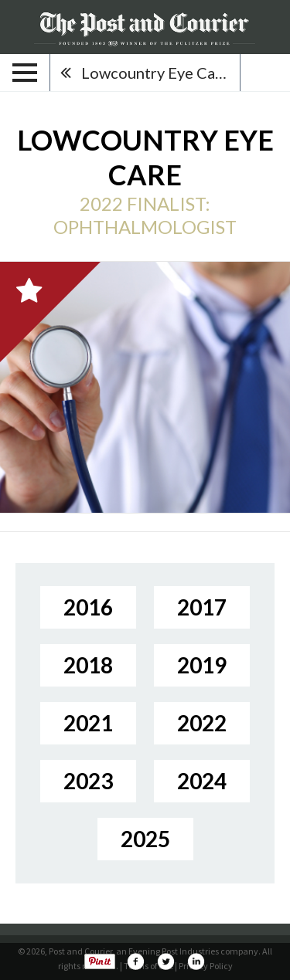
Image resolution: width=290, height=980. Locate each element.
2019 (202, 665)
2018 (88, 665)
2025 (145, 839)
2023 (88, 781)
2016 (88, 607)
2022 (202, 723)
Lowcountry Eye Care (155, 73)
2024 (202, 781)
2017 (202, 607)
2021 (88, 723)
